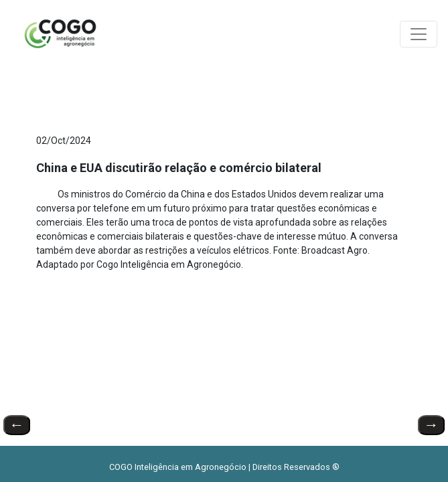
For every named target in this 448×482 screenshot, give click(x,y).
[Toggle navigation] (419, 34)
